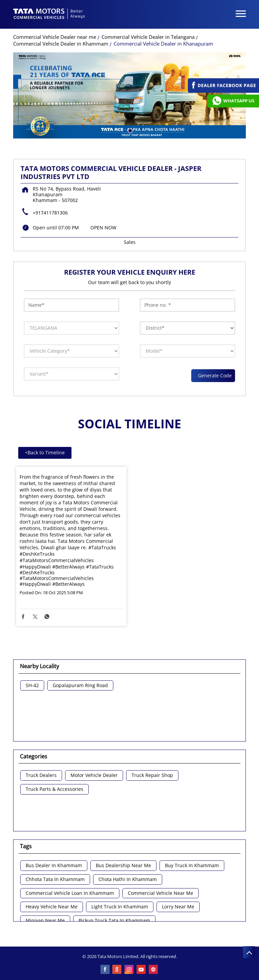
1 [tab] (129, 130)
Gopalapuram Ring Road (80, 686)
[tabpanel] (129, 95)
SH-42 (32, 686)
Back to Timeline (45, 453)
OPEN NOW (103, 228)
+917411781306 (50, 213)
